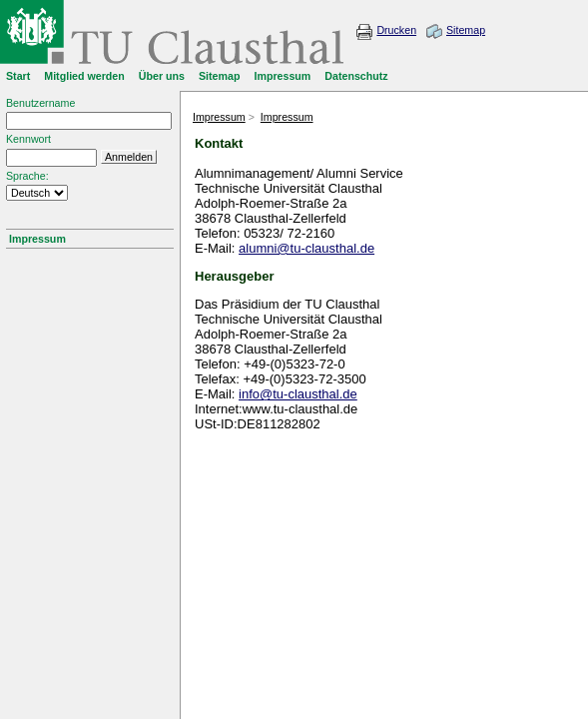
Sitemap (466, 30)
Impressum (37, 239)
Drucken (396, 30)
